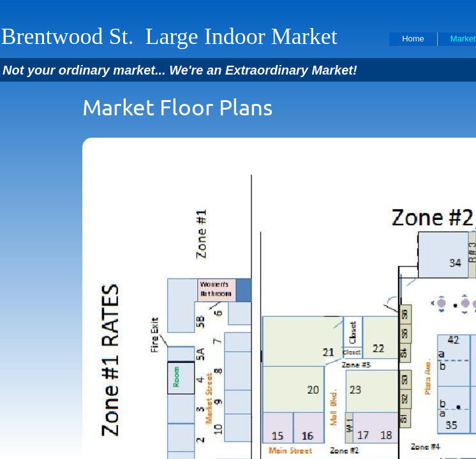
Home (413, 39)
